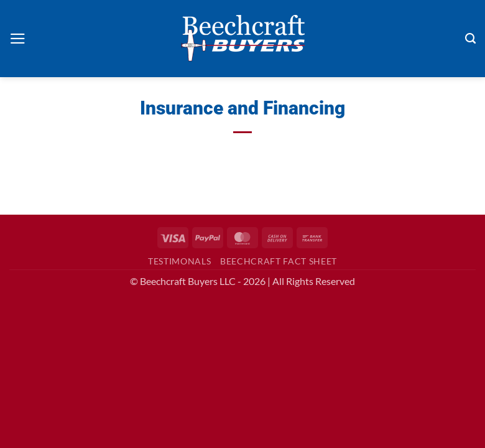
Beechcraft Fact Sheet (279, 261)
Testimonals (179, 261)
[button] (18, 39)
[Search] (470, 39)
